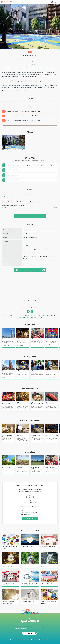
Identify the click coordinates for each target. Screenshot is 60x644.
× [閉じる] (35, 641)
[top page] (3, 316)
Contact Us (47, 640)
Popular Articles (29, 641)
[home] (6, 2)
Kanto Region (17, 316)
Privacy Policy (39, 640)
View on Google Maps (29, 301)
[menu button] (58, 2)
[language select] (52, 2)
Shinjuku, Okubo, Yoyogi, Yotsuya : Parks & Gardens (27, 317)
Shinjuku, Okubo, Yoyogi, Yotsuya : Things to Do (47, 316)
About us (12, 640)
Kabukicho (23, 73)
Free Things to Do (35, 307)
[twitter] (32, 312)
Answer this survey (30, 518)
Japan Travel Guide (9, 316)
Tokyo (22, 316)
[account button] (55, 2)
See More (57, 198)
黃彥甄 (4, 197)
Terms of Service (21, 640)
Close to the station (26, 307)
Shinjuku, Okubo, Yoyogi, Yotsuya (31, 316)
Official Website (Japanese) (28, 264)
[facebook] (28, 312)
